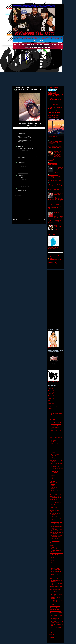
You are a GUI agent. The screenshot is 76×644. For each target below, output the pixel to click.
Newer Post (15, 219)
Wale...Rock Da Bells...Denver (56, 416)
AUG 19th (52, 561)
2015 (51, 392)
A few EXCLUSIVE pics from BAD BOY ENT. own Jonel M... (56, 448)
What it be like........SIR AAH (56, 467)
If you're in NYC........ (54, 451)
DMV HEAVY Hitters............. (56, 611)
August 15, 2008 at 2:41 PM (23, 173)
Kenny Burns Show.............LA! (56, 457)
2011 (51, 399)
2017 (51, 389)
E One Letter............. (54, 453)
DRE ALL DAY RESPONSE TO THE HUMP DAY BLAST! (58, 214)
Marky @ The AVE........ (55, 486)
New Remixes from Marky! (55, 590)
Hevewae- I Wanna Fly (55, 459)
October (52, 409)
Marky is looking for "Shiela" (56, 627)
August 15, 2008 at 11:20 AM (23, 160)
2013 (51, 395)
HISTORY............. (57, 225)
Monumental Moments (55, 499)
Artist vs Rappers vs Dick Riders (54, 205)
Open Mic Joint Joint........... (56, 445)
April (51, 636)
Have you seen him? (54, 591)
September (53, 410)
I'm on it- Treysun (54, 516)
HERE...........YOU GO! (55, 506)
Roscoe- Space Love (54, 504)
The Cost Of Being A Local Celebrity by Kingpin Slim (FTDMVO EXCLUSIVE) (55, 142)
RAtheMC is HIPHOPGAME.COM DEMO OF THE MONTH (56, 530)
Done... (52, 629)
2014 (51, 394)
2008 (51, 404)
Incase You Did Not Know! (55, 421)
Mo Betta (19, 147)
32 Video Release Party (55, 579)
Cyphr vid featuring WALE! (55, 495)
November (53, 407)
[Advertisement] (29, 208)
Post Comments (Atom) (23, 222)
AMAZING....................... (55, 546)
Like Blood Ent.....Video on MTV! (57, 586)
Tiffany (51, 258)
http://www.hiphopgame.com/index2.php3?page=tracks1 (30, 124)
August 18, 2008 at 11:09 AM (23, 186)
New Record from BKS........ (56, 490)
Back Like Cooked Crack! (55, 606)
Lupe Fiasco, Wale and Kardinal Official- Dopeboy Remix (58, 195)
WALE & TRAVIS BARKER (55, 503)
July (51, 631)
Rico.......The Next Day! (55, 418)
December (53, 405)
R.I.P (51, 562)
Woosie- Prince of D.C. (52, 163)
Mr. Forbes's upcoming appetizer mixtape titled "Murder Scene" (58, 168)
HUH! (51, 567)
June (52, 633)
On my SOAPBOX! (54, 426)
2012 (51, 397)
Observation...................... (53, 175)
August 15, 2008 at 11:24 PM (23, 180)
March (52, 638)
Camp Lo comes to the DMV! (56, 527)
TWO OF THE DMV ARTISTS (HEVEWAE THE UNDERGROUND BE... (56, 471)
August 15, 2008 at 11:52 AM (23, 167)
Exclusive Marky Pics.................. (57, 559)
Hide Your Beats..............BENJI (56, 430)
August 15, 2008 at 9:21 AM (23, 151)
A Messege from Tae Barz (53, 183)
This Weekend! (53, 419)
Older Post (43, 219)
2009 (51, 402)
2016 (51, 390)
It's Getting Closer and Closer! (56, 593)
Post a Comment (18, 195)
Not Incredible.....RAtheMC (55, 588)
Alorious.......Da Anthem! (55, 444)
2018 (51, 387)
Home (29, 219)
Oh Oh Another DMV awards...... (57, 608)
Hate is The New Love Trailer (56, 571)
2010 (51, 400)
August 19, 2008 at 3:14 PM (23, 193)
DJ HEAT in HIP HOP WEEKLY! (56, 468)
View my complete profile (54, 267)
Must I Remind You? (54, 538)
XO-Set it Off (53, 465)
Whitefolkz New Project (55, 609)
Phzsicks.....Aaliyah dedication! (56, 463)
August (52, 412)
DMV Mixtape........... (54, 501)
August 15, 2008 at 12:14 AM (23, 144)
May (51, 634)
